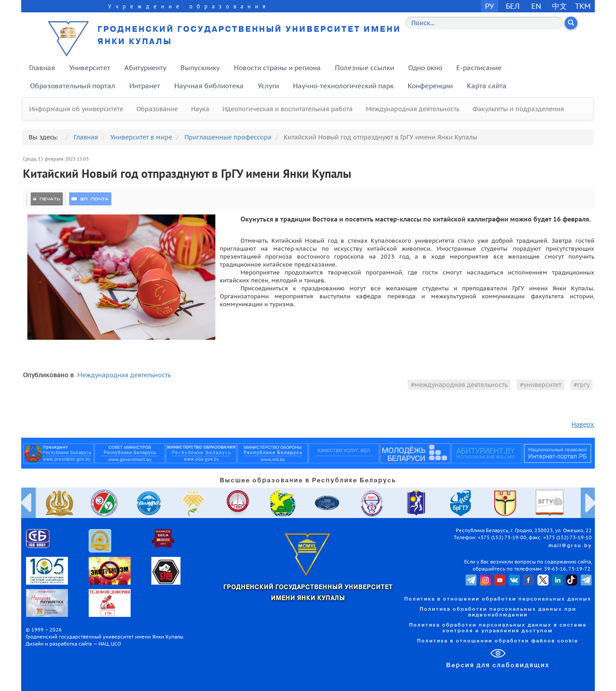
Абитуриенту (145, 68)
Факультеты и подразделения (518, 109)
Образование (157, 109)
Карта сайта (487, 86)
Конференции (430, 86)
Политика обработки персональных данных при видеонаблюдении (498, 612)
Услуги (268, 86)
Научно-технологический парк (343, 86)
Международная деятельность (413, 109)
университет (542, 385)
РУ (489, 6)
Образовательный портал (73, 86)
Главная (42, 68)
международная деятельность (461, 385)
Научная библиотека (209, 86)
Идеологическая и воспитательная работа (287, 109)
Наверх (583, 424)
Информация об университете (76, 109)
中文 (560, 6)
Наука (200, 109)
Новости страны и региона (277, 68)
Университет (90, 68)
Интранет (145, 86)
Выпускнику (200, 68)
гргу (583, 385)
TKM (583, 6)
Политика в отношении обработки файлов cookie (498, 641)
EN (536, 6)
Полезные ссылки (364, 68)
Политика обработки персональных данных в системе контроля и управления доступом (498, 628)
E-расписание (479, 68)
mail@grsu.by (570, 546)
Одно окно (425, 68)
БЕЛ (513, 6)
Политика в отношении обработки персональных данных (498, 599)
